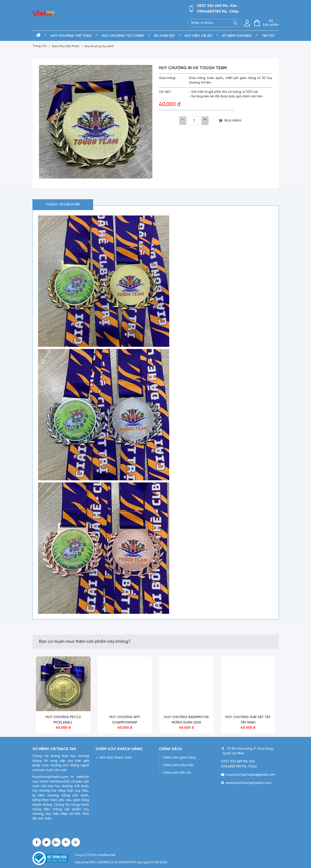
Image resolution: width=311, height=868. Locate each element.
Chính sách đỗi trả (177, 773)
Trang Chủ (40, 46)
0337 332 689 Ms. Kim (217, 6)
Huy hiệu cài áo (198, 36)
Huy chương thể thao (71, 36)
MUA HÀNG (230, 121)
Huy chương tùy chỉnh (123, 36)
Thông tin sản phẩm (63, 205)
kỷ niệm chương (237, 36)
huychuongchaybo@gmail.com (251, 775)
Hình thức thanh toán (116, 758)
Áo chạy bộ (164, 36)
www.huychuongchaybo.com (248, 783)
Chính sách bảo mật (178, 765)
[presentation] (33, 696)
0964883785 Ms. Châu (218, 12)
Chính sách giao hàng (179, 758)
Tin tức (268, 36)
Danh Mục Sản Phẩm (66, 46)
